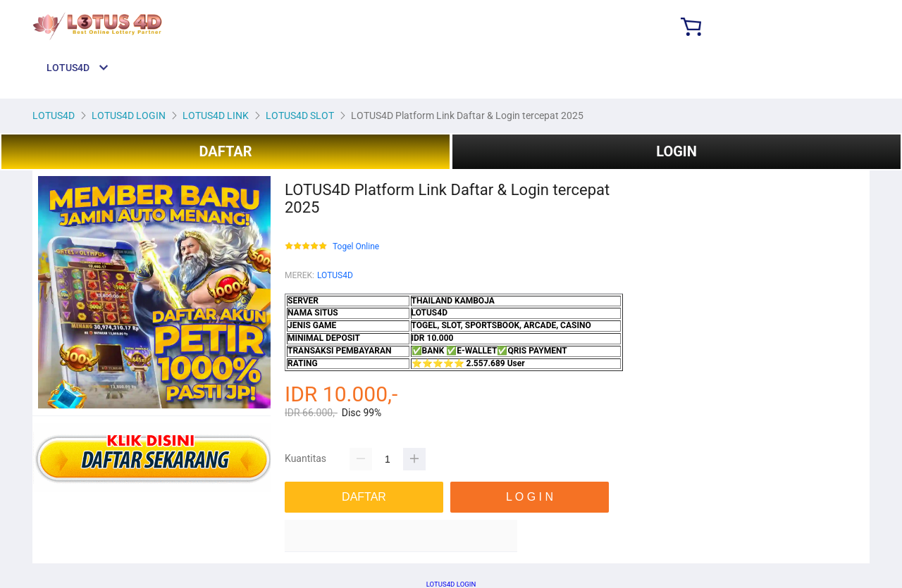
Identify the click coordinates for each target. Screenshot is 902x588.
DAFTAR (225, 151)
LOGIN (676, 151)
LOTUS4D (335, 275)
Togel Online (356, 247)
